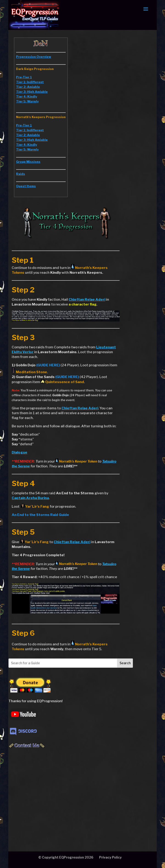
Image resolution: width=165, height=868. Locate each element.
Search (125, 663)
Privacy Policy (110, 857)
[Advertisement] (75, 791)
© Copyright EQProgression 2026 (66, 857)
